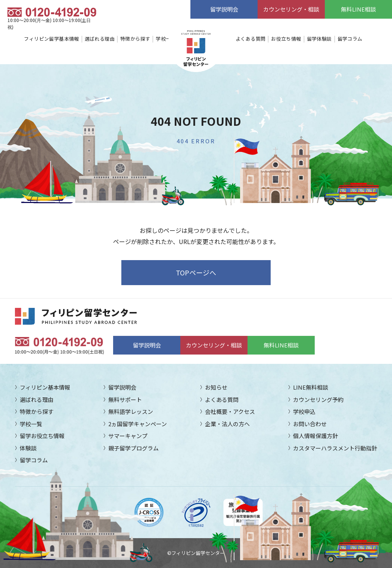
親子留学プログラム (133, 448)
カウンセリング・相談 (291, 9)
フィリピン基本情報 (45, 387)
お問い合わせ (310, 424)
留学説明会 (224, 9)
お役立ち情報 (286, 39)
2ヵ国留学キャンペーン (138, 424)
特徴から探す (135, 39)
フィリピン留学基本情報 (51, 39)
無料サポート (125, 400)
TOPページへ (196, 272)
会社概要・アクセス (230, 411)
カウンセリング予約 (318, 400)
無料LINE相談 (358, 9)
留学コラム (350, 39)
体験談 (28, 448)
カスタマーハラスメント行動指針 (335, 448)
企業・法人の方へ (227, 424)
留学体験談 (319, 39)
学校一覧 (166, 39)
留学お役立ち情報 (42, 436)
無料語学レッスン (131, 411)
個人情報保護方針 (315, 436)
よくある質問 (251, 39)
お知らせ (216, 387)
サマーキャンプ (128, 436)
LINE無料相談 (311, 387)
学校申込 (304, 411)
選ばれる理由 (100, 39)
